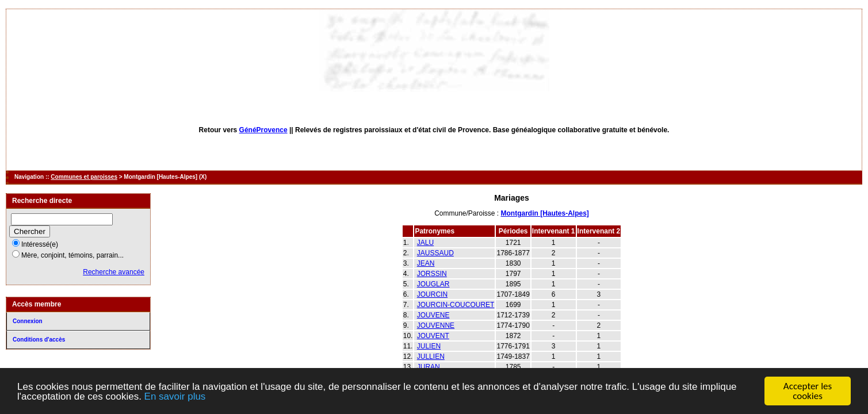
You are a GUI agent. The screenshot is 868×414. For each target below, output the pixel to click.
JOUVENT (433, 336)
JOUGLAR (433, 284)
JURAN (429, 367)
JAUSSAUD (435, 253)
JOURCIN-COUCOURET (456, 305)
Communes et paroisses (84, 177)
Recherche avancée (114, 272)
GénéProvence (263, 130)
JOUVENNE (436, 325)
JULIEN (429, 346)
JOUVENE (433, 315)
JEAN (426, 263)
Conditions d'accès (39, 340)
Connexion (28, 321)
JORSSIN (432, 274)
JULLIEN (431, 356)
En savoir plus (175, 397)
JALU (425, 243)
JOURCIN (432, 294)
